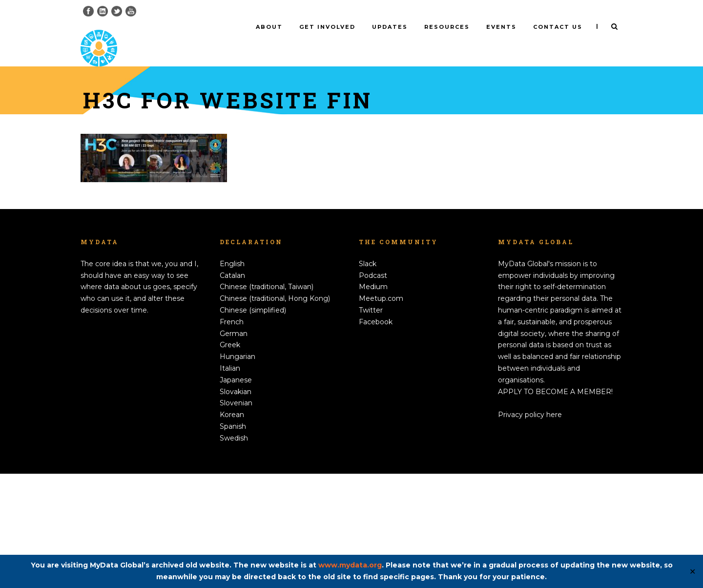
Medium (373, 401)
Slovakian (236, 506)
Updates (390, 27)
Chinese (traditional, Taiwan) (267, 401)
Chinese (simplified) (253, 424)
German (234, 448)
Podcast (373, 390)
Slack (368, 378)
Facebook (376, 436)
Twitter (371, 424)
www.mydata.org (350, 565)
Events (501, 27)
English (232, 378)
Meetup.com (381, 413)
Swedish (234, 552)
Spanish (233, 541)
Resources (447, 27)
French (232, 436)
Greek (230, 459)
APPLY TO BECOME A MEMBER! (555, 506)
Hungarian (238, 471)
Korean (232, 529)
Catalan (232, 390)
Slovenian (236, 517)
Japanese (236, 494)
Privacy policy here (530, 529)
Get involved (327, 27)
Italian (230, 483)
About (269, 27)
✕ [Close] (693, 572)
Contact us (558, 27)
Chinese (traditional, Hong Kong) (275, 413)
